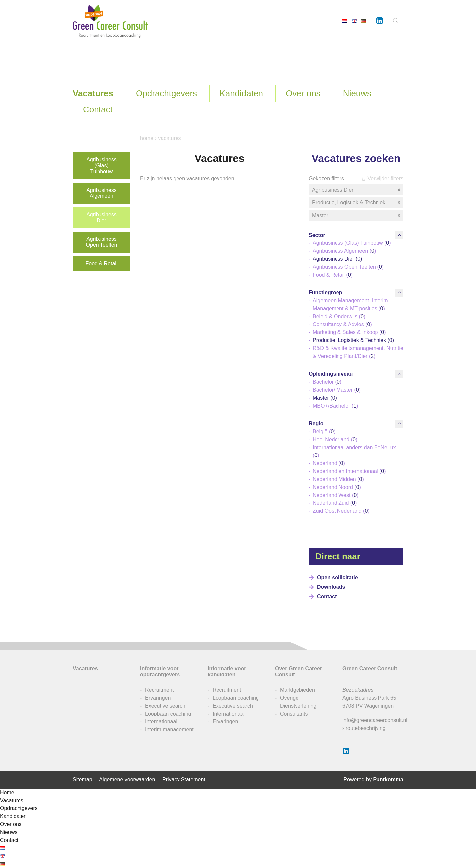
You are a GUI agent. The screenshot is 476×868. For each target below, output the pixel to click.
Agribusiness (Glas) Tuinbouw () (352, 243)
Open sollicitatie (337, 577)
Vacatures (93, 93)
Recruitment (159, 690)
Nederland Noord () (337, 487)
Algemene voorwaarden (127, 780)
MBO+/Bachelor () (335, 406)
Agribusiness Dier (101, 217)
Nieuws (357, 93)
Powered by (373, 780)
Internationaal (161, 722)
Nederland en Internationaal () (349, 471)
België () (324, 432)
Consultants (294, 714)
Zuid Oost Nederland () (341, 511)
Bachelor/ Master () (337, 390)
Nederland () (329, 463)
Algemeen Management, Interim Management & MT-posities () (350, 304)
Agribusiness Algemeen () (344, 251)
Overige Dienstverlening (298, 702)
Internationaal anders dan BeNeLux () (354, 451)
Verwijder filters (382, 178)
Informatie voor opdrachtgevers (160, 672)
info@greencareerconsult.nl (375, 720)
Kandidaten (241, 93)
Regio (316, 424)
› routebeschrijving (364, 728)
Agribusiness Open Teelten (102, 242)
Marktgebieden (297, 690)
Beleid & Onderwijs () (339, 316)
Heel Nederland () (335, 439)
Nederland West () (336, 495)
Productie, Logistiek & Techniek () (353, 340)
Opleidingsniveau (331, 374)
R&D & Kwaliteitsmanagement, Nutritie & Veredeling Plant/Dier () (358, 352)
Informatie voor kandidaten (227, 672)
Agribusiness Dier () (337, 259)
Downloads (331, 587)
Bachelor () (327, 382)
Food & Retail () (333, 275)
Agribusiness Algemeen (101, 193)
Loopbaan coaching (168, 714)
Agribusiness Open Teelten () (348, 267)
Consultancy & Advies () (342, 324)
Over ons (303, 93)
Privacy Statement (184, 780)
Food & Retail (102, 263)
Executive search (165, 706)
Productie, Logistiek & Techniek (357, 203)
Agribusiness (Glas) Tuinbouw (101, 166)
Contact (98, 109)
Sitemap (82, 780)
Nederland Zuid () (335, 503)
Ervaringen (158, 698)
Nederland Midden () (338, 479)
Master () (325, 398)
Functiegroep (325, 293)
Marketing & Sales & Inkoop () (349, 332)
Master (357, 216)
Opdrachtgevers (166, 93)
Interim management (169, 730)
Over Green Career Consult (298, 672)
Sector (317, 235)
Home (147, 138)
